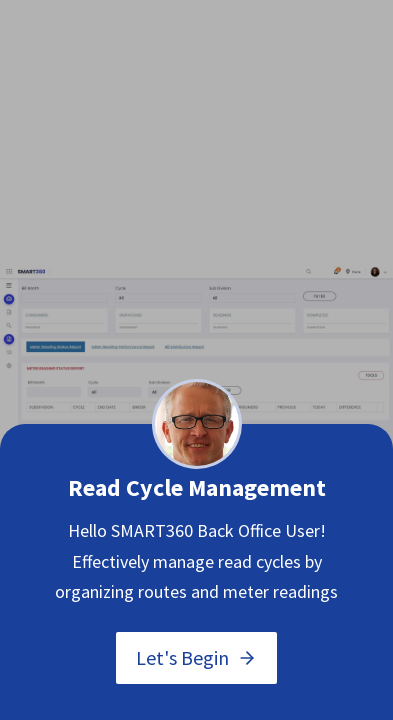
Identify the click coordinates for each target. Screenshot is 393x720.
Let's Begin (196, 657)
